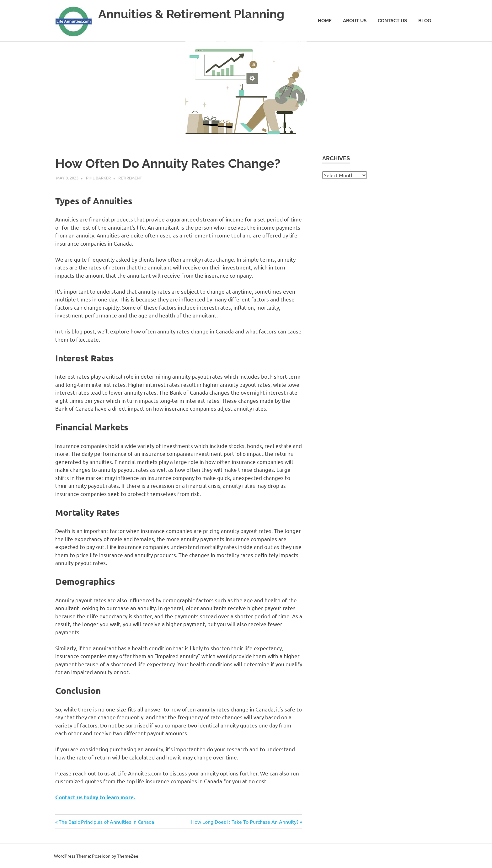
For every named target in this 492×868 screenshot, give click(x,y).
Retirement (130, 178)
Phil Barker (98, 178)
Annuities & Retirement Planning (191, 14)
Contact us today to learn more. (95, 797)
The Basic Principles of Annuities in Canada (106, 822)
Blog (425, 21)
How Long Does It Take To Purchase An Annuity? (245, 822)
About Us (355, 21)
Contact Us (392, 21)
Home (325, 21)
